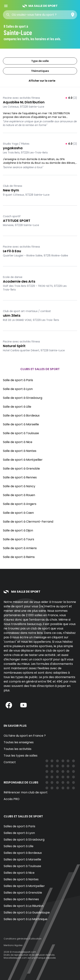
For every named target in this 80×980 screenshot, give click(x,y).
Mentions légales (13, 945)
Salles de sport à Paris (19, 826)
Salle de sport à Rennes (20, 477)
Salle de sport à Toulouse (21, 433)
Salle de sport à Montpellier (23, 460)
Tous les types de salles (21, 756)
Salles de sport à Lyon (19, 833)
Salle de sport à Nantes (20, 451)
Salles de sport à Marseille (22, 859)
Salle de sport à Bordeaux (21, 415)
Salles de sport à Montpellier (24, 886)
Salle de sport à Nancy (19, 486)
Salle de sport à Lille (17, 407)
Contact (10, 762)
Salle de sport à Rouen (19, 495)
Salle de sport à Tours (19, 539)
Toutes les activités (18, 749)
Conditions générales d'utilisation (23, 939)
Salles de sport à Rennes (21, 899)
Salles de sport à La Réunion (24, 906)
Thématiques (40, 71)
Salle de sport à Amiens (20, 548)
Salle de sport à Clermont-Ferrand (28, 522)
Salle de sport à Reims (19, 557)
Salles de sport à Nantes (21, 879)
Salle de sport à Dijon (18, 530)
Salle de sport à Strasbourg (23, 398)
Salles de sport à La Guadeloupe (27, 912)
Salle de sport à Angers (20, 504)
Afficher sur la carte (40, 81)
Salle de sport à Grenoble (21, 469)
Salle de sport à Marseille (21, 424)
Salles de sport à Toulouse (22, 866)
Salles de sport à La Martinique (26, 919)
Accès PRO (12, 799)
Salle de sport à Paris (18, 380)
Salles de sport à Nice (19, 873)
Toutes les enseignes (19, 742)
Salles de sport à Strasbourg (24, 840)
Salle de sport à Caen (18, 513)
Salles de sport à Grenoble (23, 893)
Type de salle (40, 61)
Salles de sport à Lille (19, 846)
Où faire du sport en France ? (25, 736)
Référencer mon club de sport (26, 792)
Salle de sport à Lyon (18, 389)
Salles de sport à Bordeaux (23, 853)
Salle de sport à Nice (18, 442)
